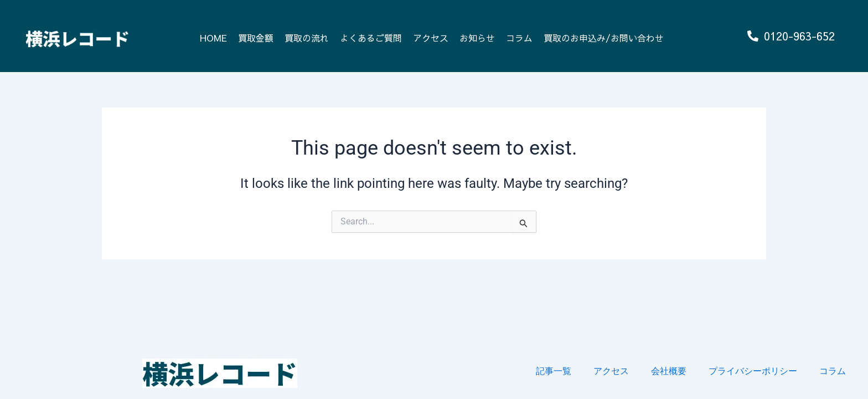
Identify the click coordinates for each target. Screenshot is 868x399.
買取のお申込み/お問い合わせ (604, 38)
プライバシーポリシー (753, 371)
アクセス (431, 38)
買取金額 (256, 38)
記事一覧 (554, 371)
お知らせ (477, 38)
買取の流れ (307, 38)
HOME (213, 38)
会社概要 (669, 371)
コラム (519, 38)
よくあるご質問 (371, 38)
